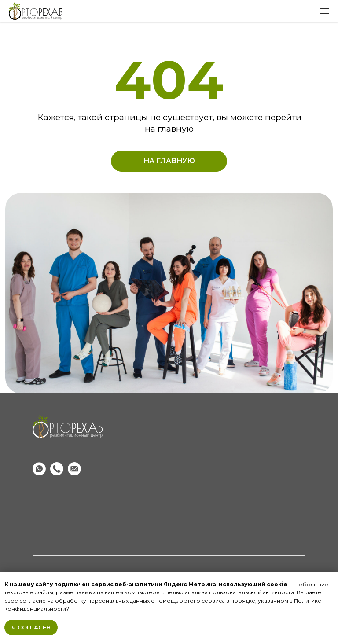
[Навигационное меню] (324, 11)
